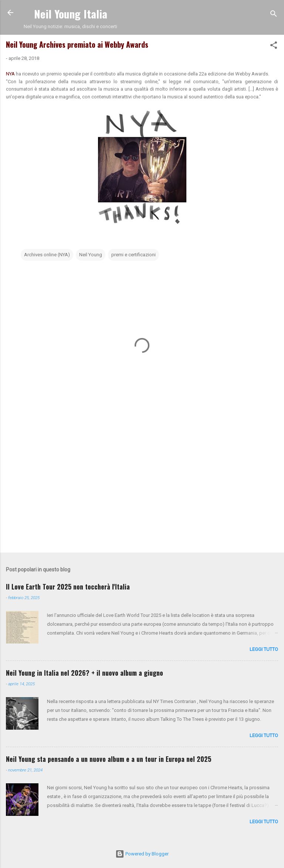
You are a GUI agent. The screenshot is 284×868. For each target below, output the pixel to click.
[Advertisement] (142, 489)
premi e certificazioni (133, 255)
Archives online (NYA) (47, 255)
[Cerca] (274, 15)
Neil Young (91, 255)
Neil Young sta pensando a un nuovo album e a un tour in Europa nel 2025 (109, 759)
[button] (274, 47)
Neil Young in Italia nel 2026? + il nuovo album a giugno (84, 673)
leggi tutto (264, 649)
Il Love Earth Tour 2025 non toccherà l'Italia (68, 587)
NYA (11, 74)
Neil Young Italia (71, 13)
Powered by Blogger (142, 854)
